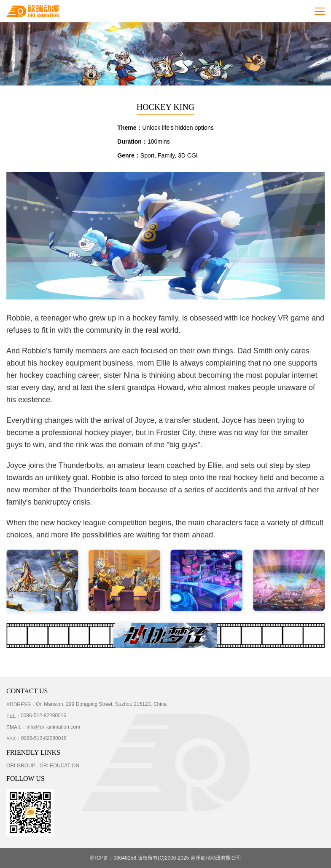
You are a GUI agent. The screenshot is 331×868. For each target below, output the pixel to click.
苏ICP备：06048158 (113, 858)
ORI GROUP (21, 766)
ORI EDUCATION (59, 766)
